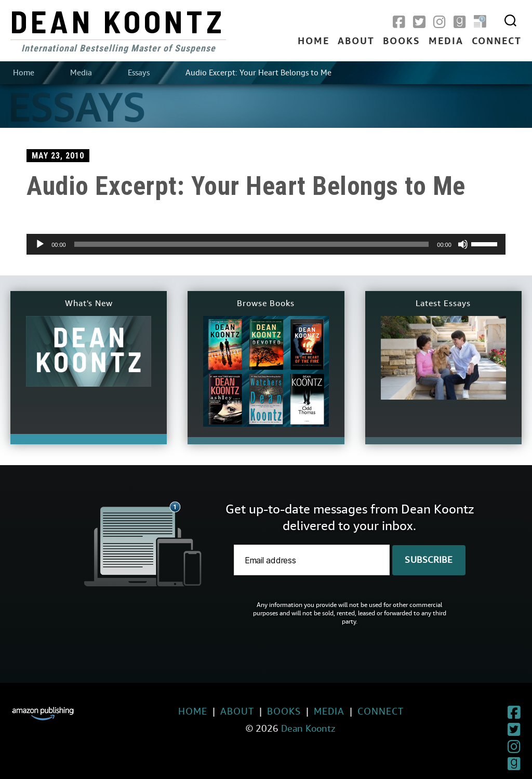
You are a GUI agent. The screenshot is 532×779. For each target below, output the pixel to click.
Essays (139, 73)
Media (446, 42)
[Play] (40, 244)
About (356, 42)
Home (314, 42)
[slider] (252, 244)
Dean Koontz (118, 21)
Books (402, 42)
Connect (497, 42)
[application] (266, 244)
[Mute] (463, 244)
